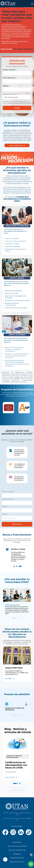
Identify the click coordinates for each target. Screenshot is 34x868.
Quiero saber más (17, 145)
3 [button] (20, 568)
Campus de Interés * (10, 94)
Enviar (17, 108)
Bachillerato (17, 842)
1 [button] (14, 568)
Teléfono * (6, 86)
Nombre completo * (9, 70)
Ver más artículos (17, 790)
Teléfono (5, 507)
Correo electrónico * (9, 78)
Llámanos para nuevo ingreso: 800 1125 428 (17, 814)
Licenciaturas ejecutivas (17, 850)
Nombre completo (8, 492)
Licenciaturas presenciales (17, 846)
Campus (4, 514)
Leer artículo (11, 777)
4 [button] (21, 620)
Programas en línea (17, 858)
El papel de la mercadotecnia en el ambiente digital (17, 199)
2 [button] (17, 568)
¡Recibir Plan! (17, 524)
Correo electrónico (8, 499)
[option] (9, 408)
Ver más (10, 679)
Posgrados (17, 854)
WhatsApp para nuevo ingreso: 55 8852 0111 (17, 819)
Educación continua (17, 862)
